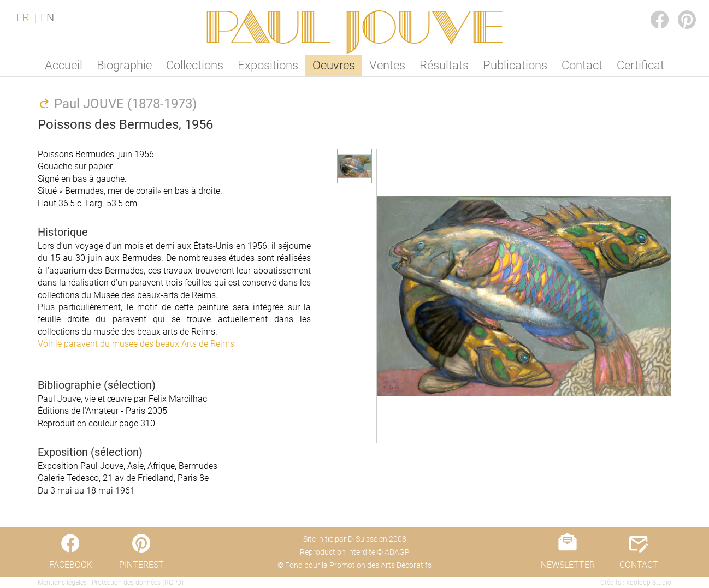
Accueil (64, 65)
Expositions (268, 65)
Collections (195, 65)
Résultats (444, 65)
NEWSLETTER (568, 565)
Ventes (387, 65)
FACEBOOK (651, 9)
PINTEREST (678, 9)
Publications (515, 65)
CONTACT (639, 565)
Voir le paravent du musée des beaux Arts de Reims (136, 344)
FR (23, 17)
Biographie (124, 65)
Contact (582, 65)
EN (47, 17)
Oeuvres (334, 65)
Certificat (640, 65)
